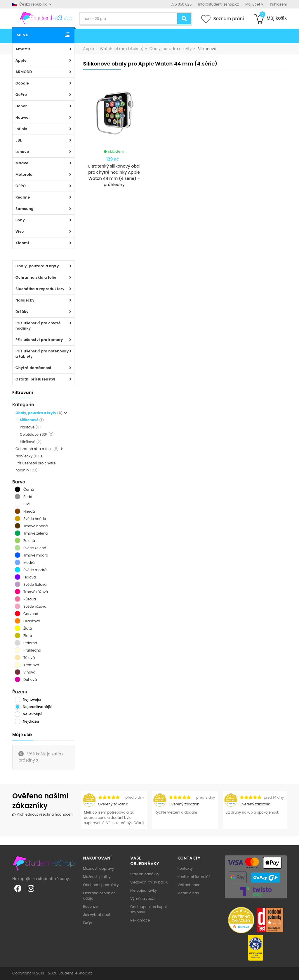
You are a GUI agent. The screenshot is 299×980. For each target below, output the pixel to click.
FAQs (88, 923)
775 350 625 (181, 4)
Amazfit (23, 49)
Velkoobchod (189, 885)
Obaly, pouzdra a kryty (37, 266)
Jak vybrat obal (97, 915)
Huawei (23, 117)
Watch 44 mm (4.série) (122, 49)
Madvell (23, 163)
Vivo (20, 231)
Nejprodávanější (37, 707)
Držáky (22, 312)
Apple (21, 60)
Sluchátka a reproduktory (40, 289)
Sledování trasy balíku (149, 882)
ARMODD (24, 72)
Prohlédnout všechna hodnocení (43, 814)
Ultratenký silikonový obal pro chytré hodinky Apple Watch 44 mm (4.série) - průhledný (114, 175)
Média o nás (188, 893)
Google (22, 83)
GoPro (21, 95)
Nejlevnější (32, 714)
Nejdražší (31, 721)
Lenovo (22, 152)
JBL (19, 140)
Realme (23, 197)
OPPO (21, 186)
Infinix (21, 129)
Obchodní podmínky (101, 885)
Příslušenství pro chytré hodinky (38, 326)
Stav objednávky (145, 874)
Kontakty (185, 868)
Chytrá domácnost (33, 368)
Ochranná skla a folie (36, 277)
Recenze (91, 906)
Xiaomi (22, 243)
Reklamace (140, 920)
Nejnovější (32, 699)
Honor (21, 106)
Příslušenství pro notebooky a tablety (42, 354)
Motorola (24, 174)
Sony (20, 220)
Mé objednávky (144, 890)
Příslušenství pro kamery (39, 340)
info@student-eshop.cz (219, 4)
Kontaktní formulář (194, 877)
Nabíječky (25, 300)
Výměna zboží (142, 899)
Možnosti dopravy (99, 868)
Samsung (25, 209)
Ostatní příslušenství (35, 379)
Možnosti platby (97, 877)
